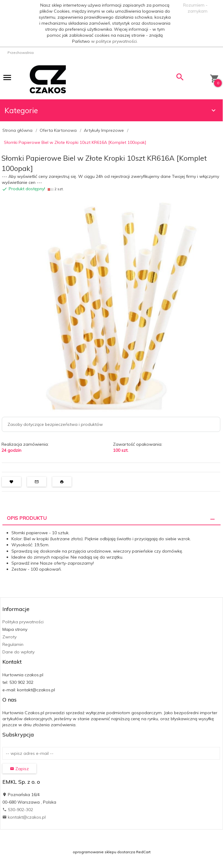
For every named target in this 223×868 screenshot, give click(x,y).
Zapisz (19, 769)
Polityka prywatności (23, 622)
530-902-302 (18, 810)
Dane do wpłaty (18, 652)
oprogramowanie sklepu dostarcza (104, 852)
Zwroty (9, 637)
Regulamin (13, 644)
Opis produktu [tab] (27, 518)
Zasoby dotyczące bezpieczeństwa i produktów (55, 424)
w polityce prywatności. (114, 41)
